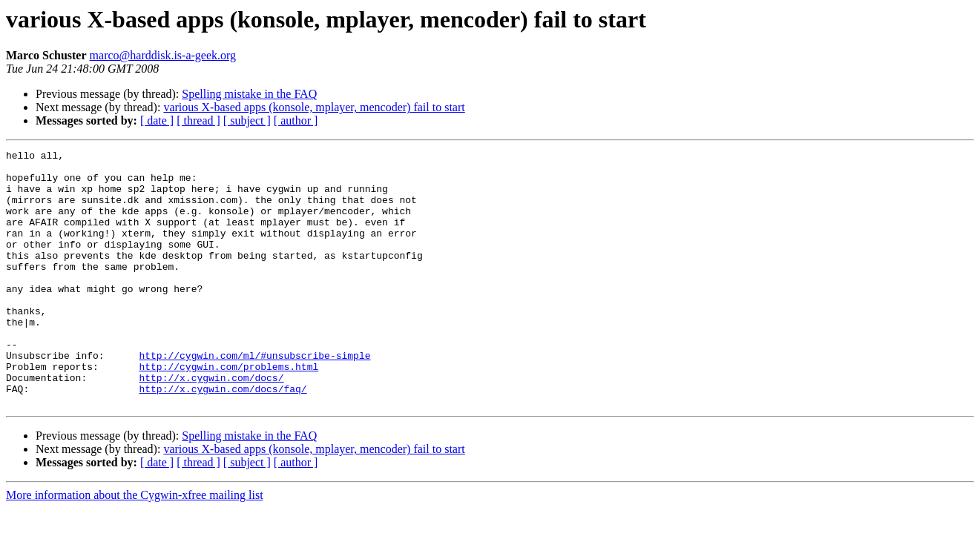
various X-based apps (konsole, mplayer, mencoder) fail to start (314, 107)
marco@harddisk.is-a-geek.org (163, 55)
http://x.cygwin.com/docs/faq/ (223, 437)
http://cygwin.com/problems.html (228, 411)
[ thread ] (198, 120)
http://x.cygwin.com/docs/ (211, 424)
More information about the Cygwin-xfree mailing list (135, 546)
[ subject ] (247, 120)
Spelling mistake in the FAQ (249, 94)
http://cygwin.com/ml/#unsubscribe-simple (254, 397)
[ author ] (296, 120)
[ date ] (157, 120)
